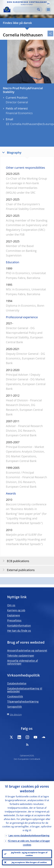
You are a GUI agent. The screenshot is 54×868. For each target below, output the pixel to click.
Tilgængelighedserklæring (23, 701)
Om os (11, 605)
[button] (48, 3)
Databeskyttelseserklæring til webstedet (25, 690)
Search (39, 10)
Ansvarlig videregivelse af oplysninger (23, 662)
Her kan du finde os (19, 631)
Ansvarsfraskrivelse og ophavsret (27, 650)
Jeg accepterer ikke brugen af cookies (29, 862)
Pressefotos (14, 620)
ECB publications (15, 561)
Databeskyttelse (17, 683)
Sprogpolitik (14, 707)
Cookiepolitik (15, 696)
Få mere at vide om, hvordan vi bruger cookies (29, 843)
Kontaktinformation (19, 625)
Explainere (14, 615)
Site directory (16, 714)
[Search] (25, 10)
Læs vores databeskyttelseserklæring (29, 836)
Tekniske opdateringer (21, 655)
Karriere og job (16, 610)
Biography (11, 152)
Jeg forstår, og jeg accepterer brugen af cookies (29, 854)
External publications (18, 570)
